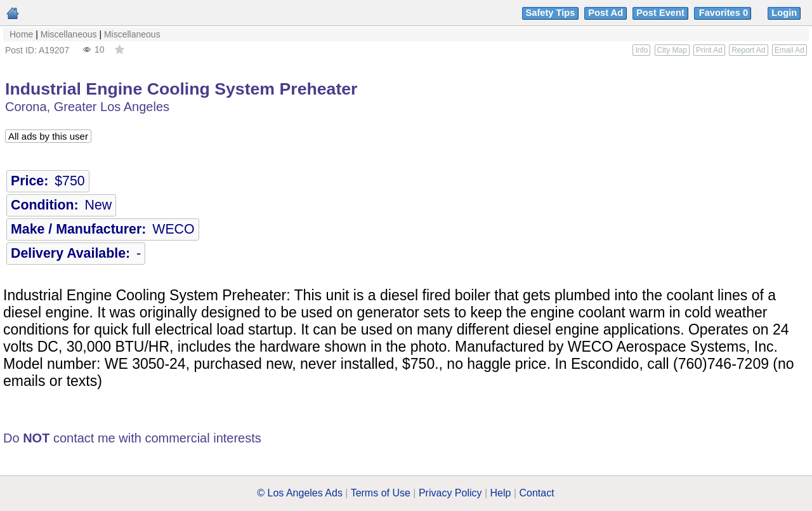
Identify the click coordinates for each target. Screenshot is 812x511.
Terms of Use (381, 493)
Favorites (725, 13)
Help (501, 493)
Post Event (660, 13)
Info (641, 50)
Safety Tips (551, 13)
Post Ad (606, 13)
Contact (537, 493)
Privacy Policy (450, 493)
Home (21, 34)
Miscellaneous (69, 34)
